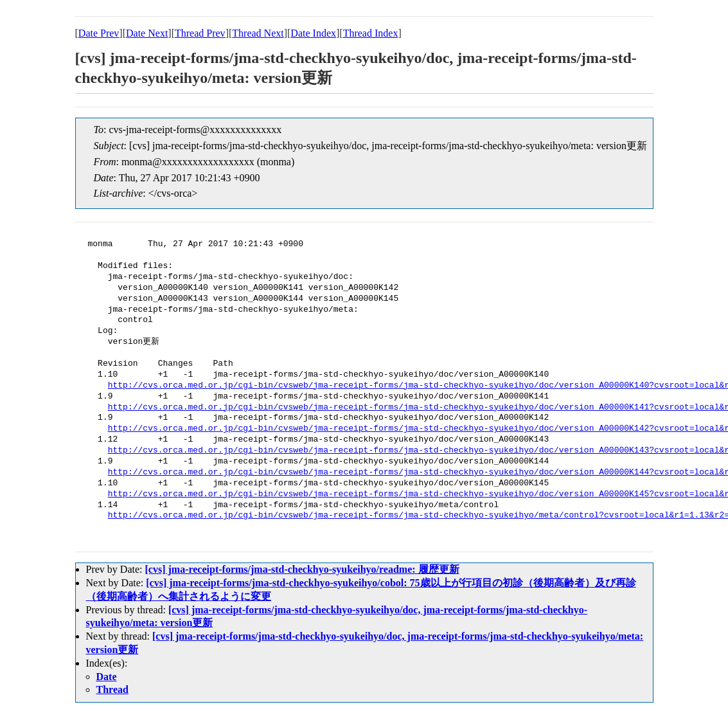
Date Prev (99, 33)
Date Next (147, 33)
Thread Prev (200, 33)
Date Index (313, 33)
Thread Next (258, 33)
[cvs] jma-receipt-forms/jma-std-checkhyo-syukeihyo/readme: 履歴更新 (302, 569)
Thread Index (371, 33)
